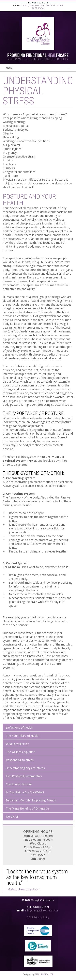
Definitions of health (19, 728)
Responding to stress (20, 760)
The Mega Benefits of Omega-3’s (28, 808)
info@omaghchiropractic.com (42, 5)
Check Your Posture (19, 784)
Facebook (38, 8)
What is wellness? (17, 744)
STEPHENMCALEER (44, 974)
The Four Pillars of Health (23, 736)
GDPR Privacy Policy (38, 917)
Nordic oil (12, 816)
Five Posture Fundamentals (24, 776)
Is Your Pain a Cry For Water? (25, 792)
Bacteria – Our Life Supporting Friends (31, 800)
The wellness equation (21, 752)
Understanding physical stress (25, 768)
